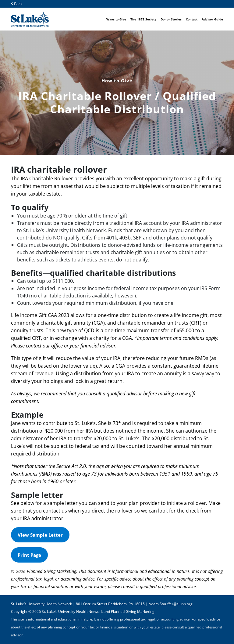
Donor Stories (171, 19)
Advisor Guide (212, 19)
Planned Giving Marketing (133, 612)
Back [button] (17, 4)
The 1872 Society (143, 19)
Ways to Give (116, 19)
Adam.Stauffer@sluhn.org (171, 604)
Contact (192, 19)
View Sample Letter (40, 535)
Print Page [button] (33, 557)
